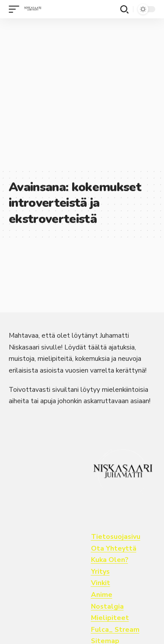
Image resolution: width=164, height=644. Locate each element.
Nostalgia (107, 606)
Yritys (100, 572)
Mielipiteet (110, 618)
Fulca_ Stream (115, 630)
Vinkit (101, 583)
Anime (102, 595)
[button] (16, 9)
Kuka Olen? (110, 560)
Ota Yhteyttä (114, 548)
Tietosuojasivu (116, 537)
